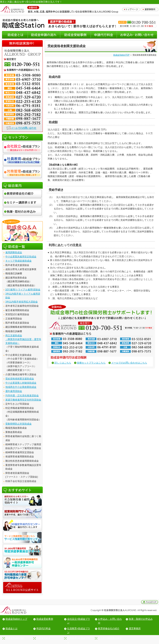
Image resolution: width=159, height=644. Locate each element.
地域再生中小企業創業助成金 (21, 387)
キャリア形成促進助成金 (18, 261)
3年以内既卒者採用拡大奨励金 (22, 302)
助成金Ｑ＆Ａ (43, 638)
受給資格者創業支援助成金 (20, 379)
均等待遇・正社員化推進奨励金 (22, 396)
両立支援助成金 (14, 336)
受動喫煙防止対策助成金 (18, 424)
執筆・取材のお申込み (141, 619)
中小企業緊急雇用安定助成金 (21, 257)
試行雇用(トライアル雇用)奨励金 (23, 290)
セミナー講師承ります (110, 638)
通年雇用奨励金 (14, 391)
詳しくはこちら (63, 363)
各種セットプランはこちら (91, 363)
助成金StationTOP (121, 55)
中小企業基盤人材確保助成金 (21, 383)
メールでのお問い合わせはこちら (129, 363)
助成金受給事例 (45, 619)
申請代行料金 (44, 628)
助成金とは (12, 628)
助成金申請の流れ (15, 638)
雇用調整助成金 (14, 252)
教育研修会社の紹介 (109, 628)
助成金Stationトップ (16, 619)
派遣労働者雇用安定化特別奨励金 (23, 400)
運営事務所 (135, 628)
